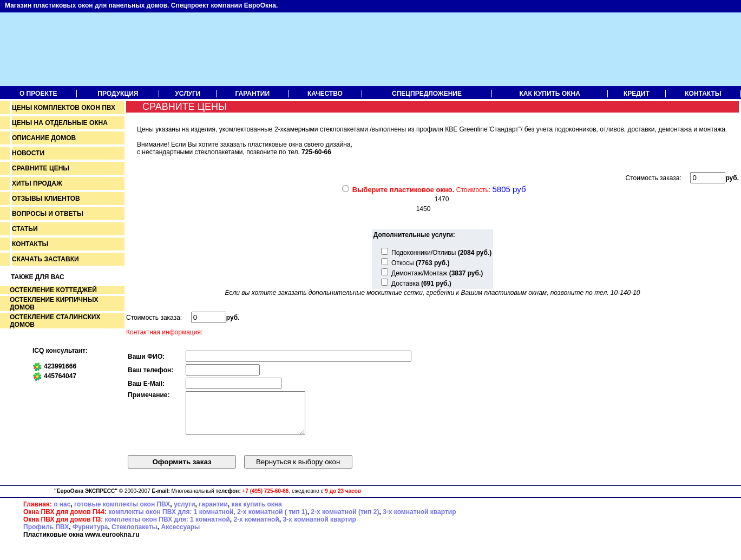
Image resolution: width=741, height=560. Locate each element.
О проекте (38, 94)
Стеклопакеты (135, 535)
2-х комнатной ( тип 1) (272, 520)
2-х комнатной (256, 528)
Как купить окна (550, 94)
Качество (325, 94)
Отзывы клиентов (46, 199)
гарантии (213, 512)
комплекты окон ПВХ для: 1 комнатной (168, 528)
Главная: (38, 512)
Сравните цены (41, 168)
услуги (185, 512)
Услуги (188, 94)
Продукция (118, 94)
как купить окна (256, 512)
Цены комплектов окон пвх (64, 108)
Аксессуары (181, 535)
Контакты (703, 94)
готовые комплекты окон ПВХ (122, 512)
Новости (28, 153)
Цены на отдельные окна (60, 123)
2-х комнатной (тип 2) (345, 520)
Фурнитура (90, 535)
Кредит (637, 94)
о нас (62, 512)
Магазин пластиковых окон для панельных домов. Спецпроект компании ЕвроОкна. (141, 5)
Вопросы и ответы (48, 214)
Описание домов (44, 138)
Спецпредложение (427, 94)
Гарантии (253, 94)
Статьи (25, 229)
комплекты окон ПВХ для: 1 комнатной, (172, 520)
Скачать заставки (45, 259)
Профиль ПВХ (46, 535)
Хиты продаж (37, 183)
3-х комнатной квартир (419, 520)
